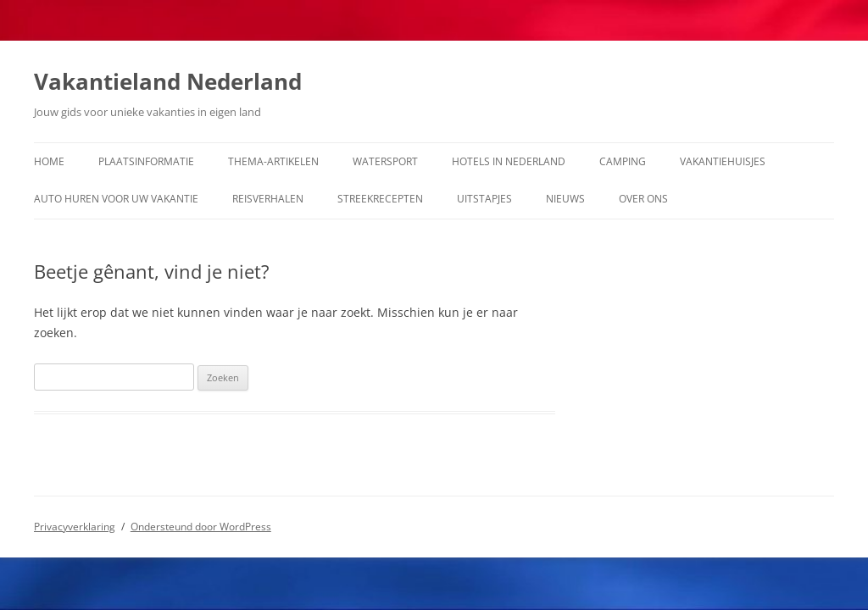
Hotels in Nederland (509, 161)
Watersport (385, 161)
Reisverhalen (268, 199)
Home (49, 161)
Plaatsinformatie (146, 161)
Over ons (643, 199)
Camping (623, 161)
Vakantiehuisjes (723, 161)
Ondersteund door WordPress (201, 527)
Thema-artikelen (273, 161)
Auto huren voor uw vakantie (116, 199)
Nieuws (565, 199)
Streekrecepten (380, 199)
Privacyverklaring (75, 527)
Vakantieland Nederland (168, 81)
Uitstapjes (484, 199)
